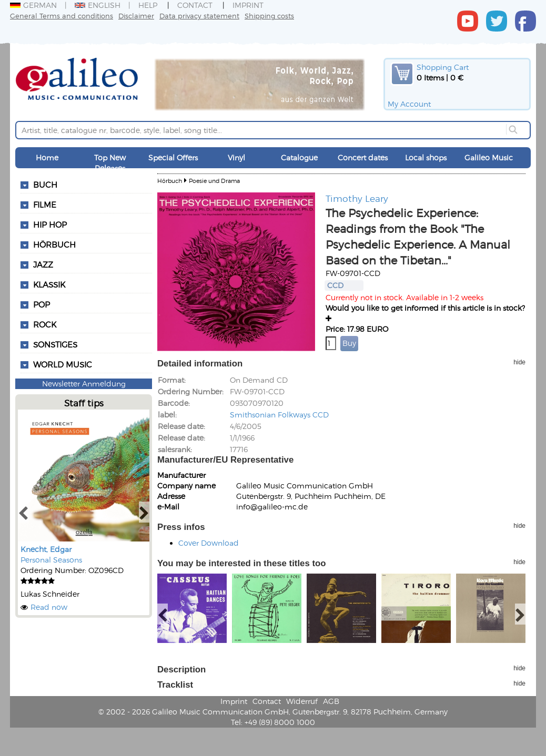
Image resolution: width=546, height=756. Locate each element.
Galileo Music (489, 157)
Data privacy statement (199, 16)
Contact (195, 5)
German (33, 5)
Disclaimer (136, 16)
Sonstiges (55, 344)
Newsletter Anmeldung (84, 384)
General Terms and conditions (62, 16)
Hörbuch (170, 181)
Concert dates (363, 157)
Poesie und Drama (214, 181)
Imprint (248, 5)
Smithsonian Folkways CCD (279, 415)
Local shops (426, 157)
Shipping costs (269, 16)
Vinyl (236, 157)
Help (148, 5)
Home (47, 157)
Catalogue (299, 157)
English (98, 5)
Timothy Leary (357, 198)
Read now (49, 607)
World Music (63, 364)
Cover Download (209, 543)
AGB (331, 701)
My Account (409, 104)
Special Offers (173, 157)
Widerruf (302, 701)
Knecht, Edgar (46, 549)
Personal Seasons (51, 560)
